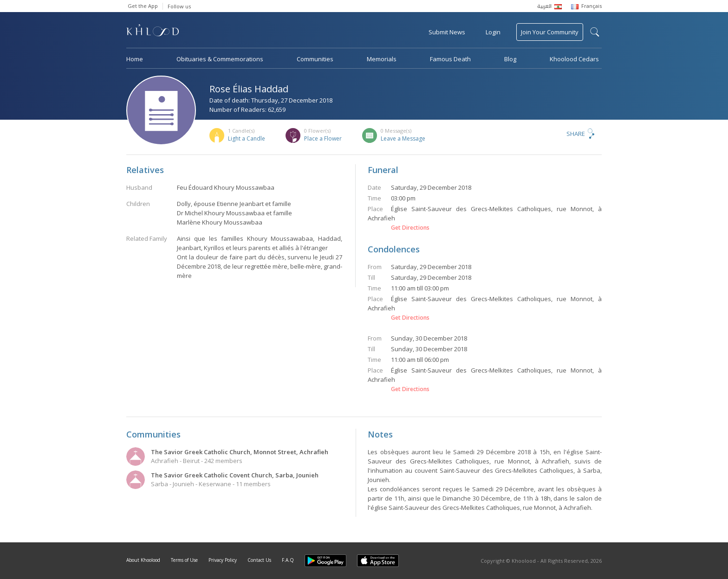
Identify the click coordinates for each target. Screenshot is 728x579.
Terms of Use (184, 560)
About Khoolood (143, 560)
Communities (315, 59)
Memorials (382, 59)
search (595, 32)
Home (135, 59)
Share (576, 134)
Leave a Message (403, 138)
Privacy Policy (223, 560)
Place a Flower (323, 138)
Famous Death (450, 59)
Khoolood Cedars (574, 59)
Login (493, 32)
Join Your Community (550, 32)
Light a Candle (247, 138)
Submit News (447, 32)
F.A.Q (288, 560)
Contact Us (259, 560)
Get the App (143, 6)
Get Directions (410, 228)
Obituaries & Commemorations (220, 59)
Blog (510, 59)
